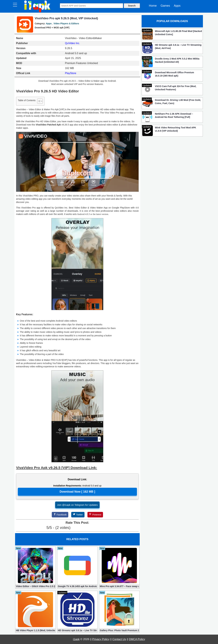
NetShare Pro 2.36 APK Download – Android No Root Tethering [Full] (174, 115)
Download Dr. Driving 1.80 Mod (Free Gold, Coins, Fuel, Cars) (178, 102)
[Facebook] (60, 515)
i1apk (76, 639)
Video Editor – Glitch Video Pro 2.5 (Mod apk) (35, 586)
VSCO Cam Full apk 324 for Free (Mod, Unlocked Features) (176, 88)
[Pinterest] (95, 515)
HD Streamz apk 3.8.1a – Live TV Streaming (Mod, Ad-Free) (77, 630)
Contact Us (119, 639)
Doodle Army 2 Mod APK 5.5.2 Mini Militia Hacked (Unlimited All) (177, 60)
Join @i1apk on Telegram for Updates (77, 505)
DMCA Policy (137, 639)
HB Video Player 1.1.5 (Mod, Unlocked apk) (35, 630)
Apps (177, 6)
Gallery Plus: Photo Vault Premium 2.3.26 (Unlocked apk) (119, 630)
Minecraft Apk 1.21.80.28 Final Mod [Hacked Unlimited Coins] (178, 33)
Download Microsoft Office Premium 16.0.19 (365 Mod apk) (174, 74)
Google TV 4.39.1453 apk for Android (77, 586)
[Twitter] (78, 515)
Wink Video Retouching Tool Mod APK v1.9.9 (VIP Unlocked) (176, 129)
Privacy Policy (101, 639)
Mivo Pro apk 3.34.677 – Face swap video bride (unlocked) (119, 586)
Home (153, 6)
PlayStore (71, 73)
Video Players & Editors (66, 24)
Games (165, 6)
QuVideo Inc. (73, 43)
